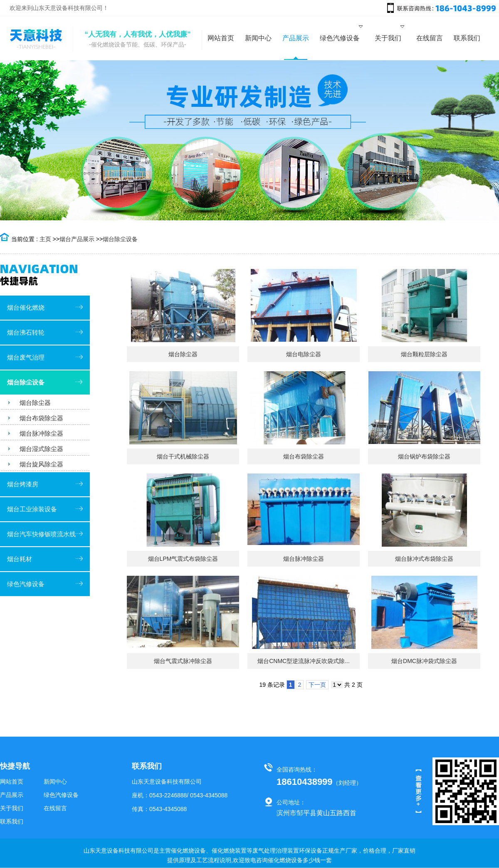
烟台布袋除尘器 (304, 456)
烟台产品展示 (77, 239)
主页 (45, 239)
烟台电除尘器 (304, 354)
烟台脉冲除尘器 (304, 559)
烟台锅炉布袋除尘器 (424, 456)
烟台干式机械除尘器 (183, 456)
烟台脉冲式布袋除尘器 (424, 559)
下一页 (317, 685)
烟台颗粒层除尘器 (424, 354)
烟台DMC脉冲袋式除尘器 (424, 661)
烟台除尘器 (183, 354)
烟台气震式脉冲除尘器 (183, 661)
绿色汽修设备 (26, 584)
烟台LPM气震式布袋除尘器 (183, 559)
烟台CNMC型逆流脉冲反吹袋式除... (304, 661)
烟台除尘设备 (120, 239)
